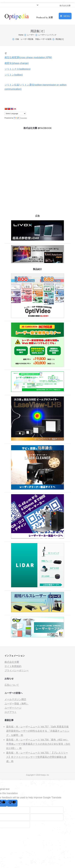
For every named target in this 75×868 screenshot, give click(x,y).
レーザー (31, 35)
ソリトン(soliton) (14, 75)
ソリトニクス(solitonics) (17, 69)
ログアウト (11, 712)
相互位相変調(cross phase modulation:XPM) (28, 57)
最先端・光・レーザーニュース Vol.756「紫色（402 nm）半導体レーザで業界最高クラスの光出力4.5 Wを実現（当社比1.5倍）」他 (38, 744)
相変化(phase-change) (17, 63)
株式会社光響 (12, 662)
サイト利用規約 (13, 666)
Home (21, 35)
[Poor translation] (12, 803)
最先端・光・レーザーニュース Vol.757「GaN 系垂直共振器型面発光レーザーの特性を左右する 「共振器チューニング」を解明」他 (38, 731)
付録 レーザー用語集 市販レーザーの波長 (33, 39)
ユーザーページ (13, 708)
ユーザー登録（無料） (17, 704)
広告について (12, 685)
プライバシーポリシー (17, 670)
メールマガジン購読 (15, 699)
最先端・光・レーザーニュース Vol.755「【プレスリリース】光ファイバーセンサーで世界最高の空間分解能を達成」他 (37, 757)
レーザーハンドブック (47, 35)
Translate (20, 118)
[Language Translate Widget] (15, 114)
